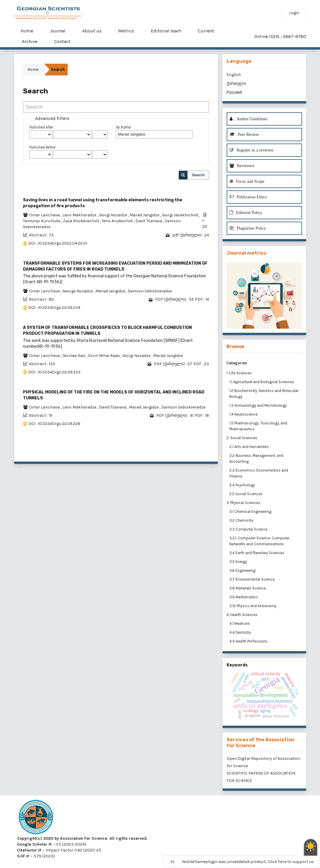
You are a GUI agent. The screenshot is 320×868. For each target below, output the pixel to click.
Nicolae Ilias (74, 356)
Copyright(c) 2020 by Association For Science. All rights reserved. (82, 838)
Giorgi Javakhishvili (180, 215)
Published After (41, 127)
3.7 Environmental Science (252, 579)
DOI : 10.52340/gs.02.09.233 (54, 372)
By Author (123, 127)
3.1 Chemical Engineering (251, 512)
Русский (234, 92)
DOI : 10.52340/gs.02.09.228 (54, 424)
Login (294, 13)
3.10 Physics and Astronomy (253, 606)
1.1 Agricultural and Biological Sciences (262, 382)
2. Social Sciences (242, 438)
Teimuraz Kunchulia (42, 221)
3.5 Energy (239, 562)
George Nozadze (78, 291)
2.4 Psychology (243, 485)
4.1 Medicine (240, 624)
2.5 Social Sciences (246, 494)
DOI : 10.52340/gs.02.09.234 (54, 308)
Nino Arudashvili (118, 221)
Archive (30, 41)
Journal (58, 31)
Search (198, 175)
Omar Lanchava (45, 215)
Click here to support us (291, 862)
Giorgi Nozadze (113, 215)
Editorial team (166, 31)
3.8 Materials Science (248, 588)
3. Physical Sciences (243, 503)
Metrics (126, 31)
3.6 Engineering (243, 570)
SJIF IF (23, 856)
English (234, 75)
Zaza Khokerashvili (82, 221)
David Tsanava (113, 407)
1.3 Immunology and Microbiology (258, 405)
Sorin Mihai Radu (104, 356)
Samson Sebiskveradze (150, 291)
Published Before (42, 147)
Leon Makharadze (80, 215)
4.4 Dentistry (241, 632)
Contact (62, 41)
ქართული (236, 84)
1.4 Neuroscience (244, 414)
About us (92, 31)
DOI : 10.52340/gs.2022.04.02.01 (58, 243)
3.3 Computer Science (249, 529)
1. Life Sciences (239, 373)
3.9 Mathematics (244, 597)
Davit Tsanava (149, 221)
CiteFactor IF (29, 850)
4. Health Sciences (242, 615)
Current (206, 31)
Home (27, 31)
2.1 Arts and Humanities (249, 447)
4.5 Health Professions (249, 641)
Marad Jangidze (145, 215)
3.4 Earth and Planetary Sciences (257, 553)
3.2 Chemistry (242, 520)
